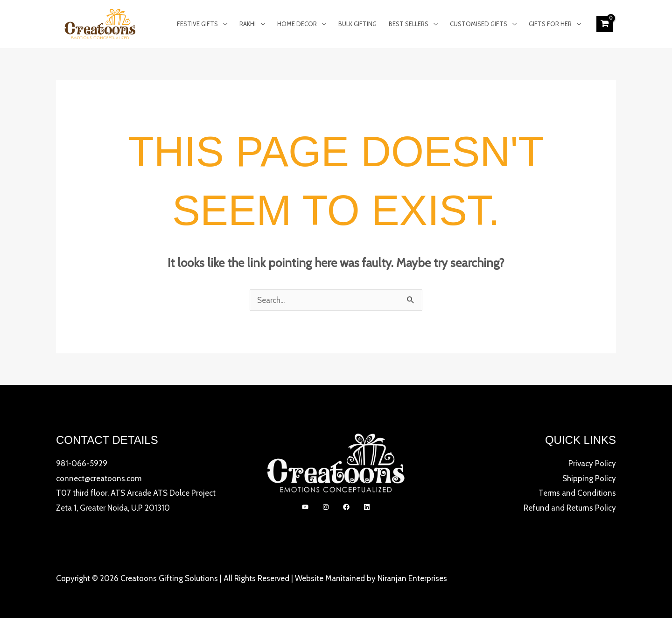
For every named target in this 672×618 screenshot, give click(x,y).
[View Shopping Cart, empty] (605, 24)
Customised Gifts (479, 24)
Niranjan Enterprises (412, 578)
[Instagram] (326, 507)
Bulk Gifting (357, 24)
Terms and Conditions (577, 493)
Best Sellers (409, 24)
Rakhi (248, 24)
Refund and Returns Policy (570, 508)
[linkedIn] (367, 507)
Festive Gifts (197, 24)
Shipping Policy (589, 478)
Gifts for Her (550, 24)
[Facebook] (346, 507)
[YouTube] (305, 507)
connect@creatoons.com (99, 478)
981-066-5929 (82, 463)
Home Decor (297, 24)
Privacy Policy (592, 463)
